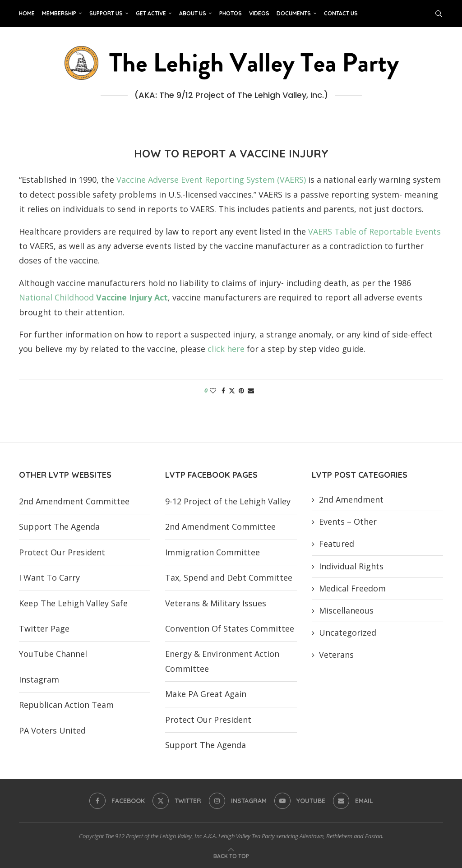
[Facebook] (117, 801)
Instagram (39, 679)
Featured (337, 544)
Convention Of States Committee (230, 628)
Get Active (151, 13)
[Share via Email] (251, 390)
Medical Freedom (352, 588)
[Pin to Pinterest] (241, 390)
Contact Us (341, 13)
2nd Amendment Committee (74, 501)
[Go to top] (231, 855)
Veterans (336, 655)
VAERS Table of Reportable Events (374, 231)
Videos (259, 13)
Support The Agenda (59, 526)
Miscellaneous (346, 610)
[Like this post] (213, 390)
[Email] (353, 801)
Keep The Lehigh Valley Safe (73, 603)
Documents (294, 13)
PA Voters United (52, 730)
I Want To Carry (49, 577)
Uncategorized (348, 633)
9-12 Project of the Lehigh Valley (228, 501)
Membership (59, 13)
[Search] (439, 14)
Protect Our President (62, 552)
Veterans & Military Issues (216, 603)
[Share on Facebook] (223, 390)
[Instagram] (238, 801)
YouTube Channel (53, 654)
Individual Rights (351, 566)
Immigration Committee (213, 552)
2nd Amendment (351, 499)
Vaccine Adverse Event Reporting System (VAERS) (211, 180)
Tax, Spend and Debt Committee (229, 577)
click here (226, 349)
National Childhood (93, 297)
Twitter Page (44, 628)
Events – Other (348, 522)
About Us (193, 13)
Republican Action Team (66, 705)
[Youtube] (300, 801)
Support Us (106, 13)
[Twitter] (177, 801)
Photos (231, 13)
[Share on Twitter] (232, 390)
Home (27, 13)
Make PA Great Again (206, 694)
